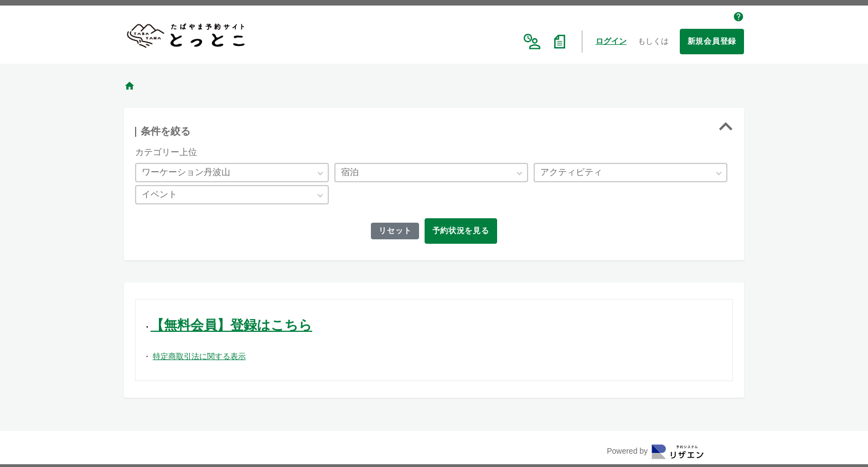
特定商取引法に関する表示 (199, 356)
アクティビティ (571, 172)
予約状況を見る (462, 230)
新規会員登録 (712, 41)
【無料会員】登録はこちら (231, 325)
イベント (159, 194)
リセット (394, 230)
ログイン (611, 41)
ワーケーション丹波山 (186, 172)
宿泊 (350, 172)
